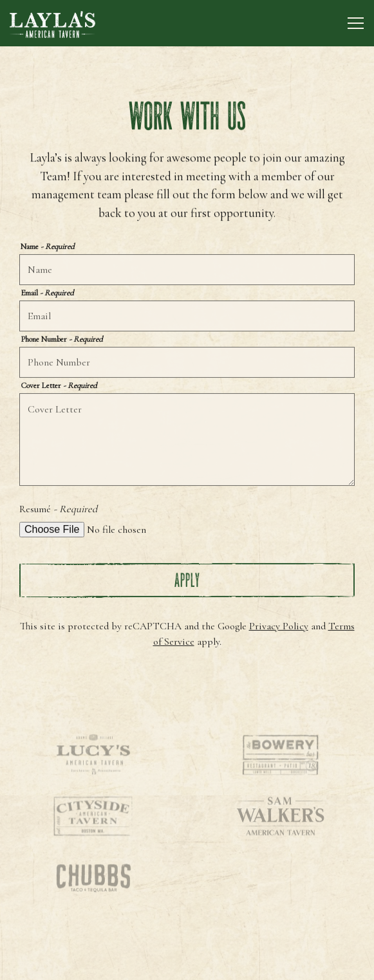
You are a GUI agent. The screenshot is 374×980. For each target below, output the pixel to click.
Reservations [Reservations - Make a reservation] (187, 964)
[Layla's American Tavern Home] (55, 23)
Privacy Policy (279, 627)
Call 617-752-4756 (187, 931)
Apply (187, 581)
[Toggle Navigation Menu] (356, 23)
